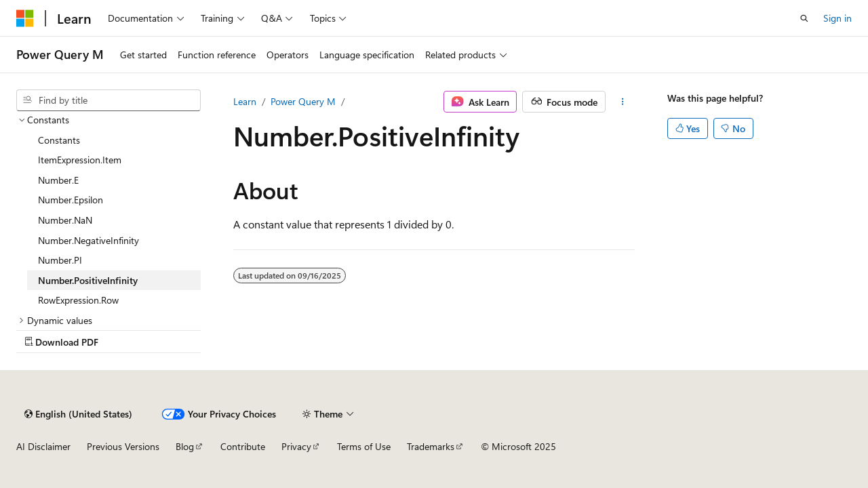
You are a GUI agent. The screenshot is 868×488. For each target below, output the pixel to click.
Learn (245, 101)
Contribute (243, 446)
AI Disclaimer (43, 446)
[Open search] (804, 18)
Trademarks (431, 446)
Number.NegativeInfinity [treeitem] (88, 240)
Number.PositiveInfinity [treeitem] (88, 280)
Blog (185, 446)
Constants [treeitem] (59, 140)
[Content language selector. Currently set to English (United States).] (78, 414)
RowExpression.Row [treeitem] (78, 300)
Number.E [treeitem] (58, 180)
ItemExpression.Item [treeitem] (80, 160)
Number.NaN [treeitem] (65, 220)
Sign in (837, 18)
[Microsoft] (25, 18)
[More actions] (623, 102)
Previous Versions (123, 446)
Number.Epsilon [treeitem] (71, 200)
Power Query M (303, 101)
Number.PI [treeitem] (60, 260)
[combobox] (108, 100)
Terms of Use (364, 446)
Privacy (296, 446)
